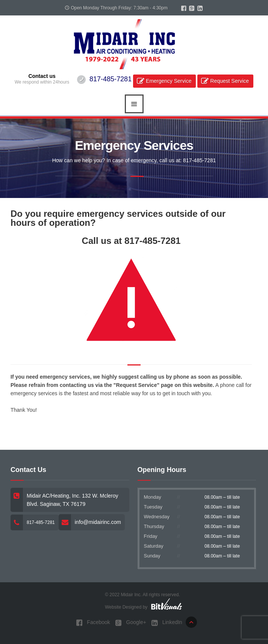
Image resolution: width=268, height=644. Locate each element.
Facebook (93, 623)
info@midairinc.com (98, 522)
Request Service (229, 81)
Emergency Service (169, 81)
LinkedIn (167, 623)
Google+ (131, 623)
